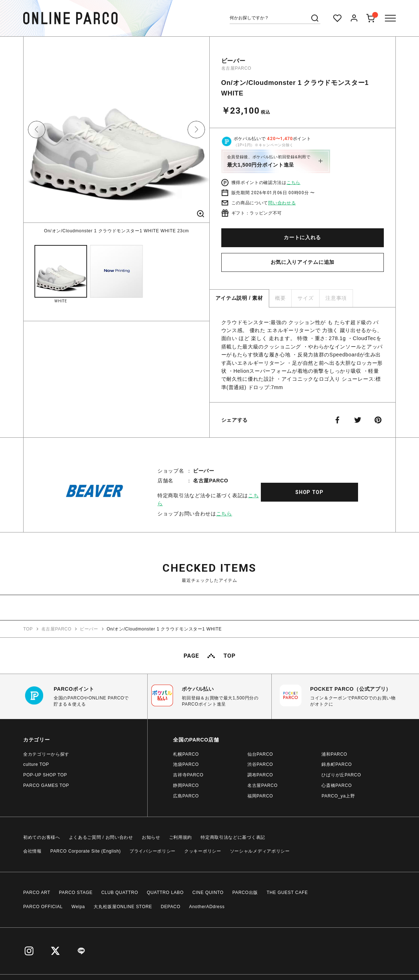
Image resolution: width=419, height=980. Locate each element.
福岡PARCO (260, 796)
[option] (116, 135)
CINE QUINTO (208, 893)
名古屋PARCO (236, 68)
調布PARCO (260, 775)
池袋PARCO (186, 764)
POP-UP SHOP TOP (45, 775)
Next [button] (196, 130)
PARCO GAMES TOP (46, 785)
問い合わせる (282, 203)
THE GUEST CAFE (287, 893)
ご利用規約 (181, 837)
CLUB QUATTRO (120, 893)
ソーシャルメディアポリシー (260, 851)
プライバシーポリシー (153, 851)
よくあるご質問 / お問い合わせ (101, 837)
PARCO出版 (245, 893)
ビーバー (233, 61)
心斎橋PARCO (336, 785)
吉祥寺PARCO (188, 775)
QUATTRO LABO (165, 893)
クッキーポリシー (203, 851)
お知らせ (151, 837)
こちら (293, 183)
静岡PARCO (186, 785)
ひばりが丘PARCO (341, 775)
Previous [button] (37, 130)
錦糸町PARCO (336, 764)
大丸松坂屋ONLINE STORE (123, 907)
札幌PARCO (186, 754)
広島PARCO (186, 796)
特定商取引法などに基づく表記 (233, 837)
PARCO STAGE (76, 893)
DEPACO (171, 907)
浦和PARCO (334, 754)
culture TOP (36, 764)
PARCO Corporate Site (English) (86, 851)
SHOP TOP (309, 492)
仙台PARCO (260, 754)
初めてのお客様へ (42, 837)
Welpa (78, 907)
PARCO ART (37, 893)
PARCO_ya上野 (338, 796)
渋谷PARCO (260, 764)
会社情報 (32, 851)
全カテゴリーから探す (46, 754)
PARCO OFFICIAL (43, 907)
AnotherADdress (207, 907)
